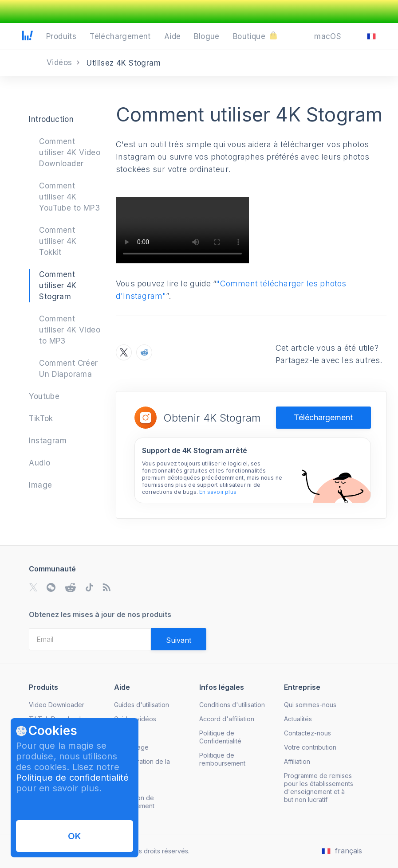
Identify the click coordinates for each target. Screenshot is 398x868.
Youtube (44, 396)
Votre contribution (310, 747)
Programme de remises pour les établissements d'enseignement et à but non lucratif (319, 788)
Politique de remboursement (222, 759)
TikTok (41, 418)
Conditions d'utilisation (232, 705)
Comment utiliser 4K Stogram (58, 285)
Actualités (298, 719)
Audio (39, 463)
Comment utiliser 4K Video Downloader (70, 152)
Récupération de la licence (142, 765)
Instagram (48, 441)
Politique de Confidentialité (220, 737)
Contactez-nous (307, 733)
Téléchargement (323, 417)
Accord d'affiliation (227, 719)
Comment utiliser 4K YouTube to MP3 (69, 197)
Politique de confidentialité (73, 778)
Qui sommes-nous (310, 705)
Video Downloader (57, 705)
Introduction (51, 119)
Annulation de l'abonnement (134, 802)
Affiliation (297, 761)
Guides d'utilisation (142, 705)
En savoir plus (218, 492)
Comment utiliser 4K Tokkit (58, 241)
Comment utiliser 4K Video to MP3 (70, 330)
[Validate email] (179, 639)
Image (40, 485)
